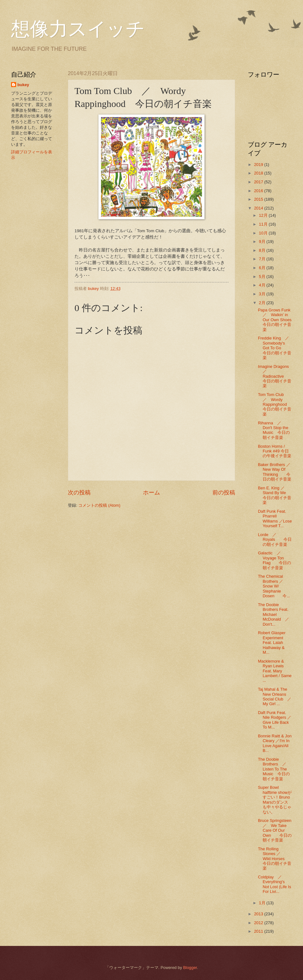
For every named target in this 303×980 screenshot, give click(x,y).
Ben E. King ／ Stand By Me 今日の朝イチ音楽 (276, 495)
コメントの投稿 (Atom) (99, 505)
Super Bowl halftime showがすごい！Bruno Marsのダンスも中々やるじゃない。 (275, 800)
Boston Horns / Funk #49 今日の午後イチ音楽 (275, 451)
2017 (259, 182)
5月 (263, 277)
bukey (23, 85)
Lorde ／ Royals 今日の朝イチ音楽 (275, 540)
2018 (259, 173)
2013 (259, 914)
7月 (263, 259)
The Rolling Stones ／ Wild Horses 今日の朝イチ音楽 (275, 859)
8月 (263, 250)
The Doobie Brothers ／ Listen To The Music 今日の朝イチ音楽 (274, 769)
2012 (259, 923)
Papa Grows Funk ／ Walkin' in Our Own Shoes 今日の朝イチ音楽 (277, 320)
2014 (259, 208)
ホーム (151, 493)
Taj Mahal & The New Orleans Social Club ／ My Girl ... (277, 697)
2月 (263, 303)
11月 (264, 224)
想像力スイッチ (78, 29)
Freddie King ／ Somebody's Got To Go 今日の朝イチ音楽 (276, 348)
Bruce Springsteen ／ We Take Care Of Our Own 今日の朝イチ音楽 (277, 830)
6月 (263, 268)
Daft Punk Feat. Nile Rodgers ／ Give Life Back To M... (277, 720)
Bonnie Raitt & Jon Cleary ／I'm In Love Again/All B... (275, 743)
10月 (264, 233)
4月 (263, 285)
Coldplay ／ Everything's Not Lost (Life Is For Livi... (274, 884)
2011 (259, 931)
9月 (263, 242)
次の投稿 (79, 493)
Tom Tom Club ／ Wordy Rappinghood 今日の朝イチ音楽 (275, 404)
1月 (263, 903)
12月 (264, 215)
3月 (263, 294)
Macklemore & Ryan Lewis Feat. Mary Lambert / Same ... (275, 671)
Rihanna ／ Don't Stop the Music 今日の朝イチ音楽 (274, 430)
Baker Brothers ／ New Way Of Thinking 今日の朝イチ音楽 (276, 472)
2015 (259, 199)
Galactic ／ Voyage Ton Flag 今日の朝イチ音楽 (274, 560)
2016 (259, 191)
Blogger (190, 968)
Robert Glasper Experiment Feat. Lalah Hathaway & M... (272, 643)
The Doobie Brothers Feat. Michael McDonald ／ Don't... (276, 614)
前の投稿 (224, 493)
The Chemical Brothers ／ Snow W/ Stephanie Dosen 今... (274, 586)
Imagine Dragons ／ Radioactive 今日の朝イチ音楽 (275, 376)
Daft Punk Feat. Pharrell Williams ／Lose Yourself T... (275, 519)
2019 (259, 165)
